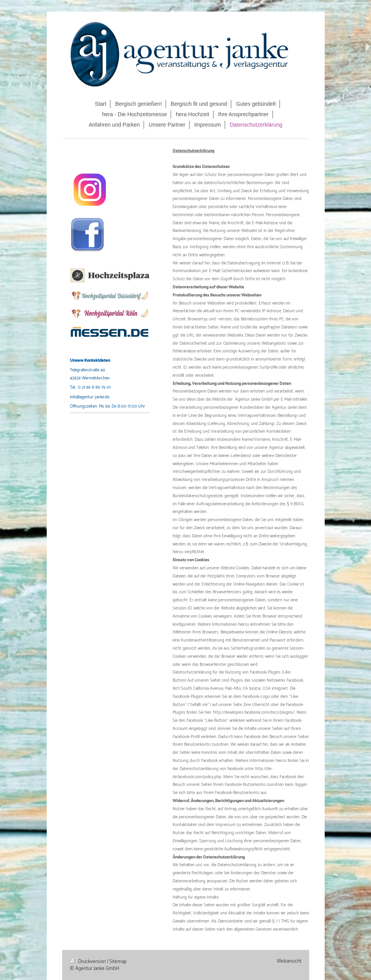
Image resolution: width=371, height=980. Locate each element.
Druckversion (88, 961)
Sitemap (118, 961)
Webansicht (289, 961)
